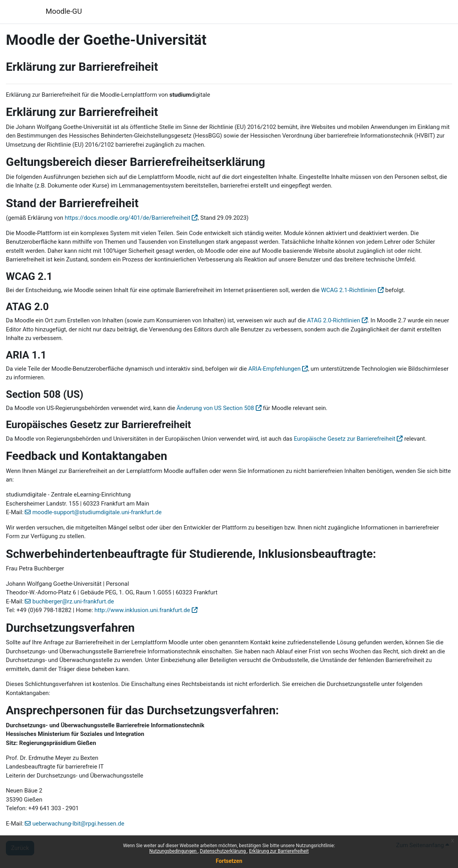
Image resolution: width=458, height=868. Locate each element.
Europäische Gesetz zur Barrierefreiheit (345, 439)
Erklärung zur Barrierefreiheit (279, 851)
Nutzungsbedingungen (173, 851)
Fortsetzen (229, 861)
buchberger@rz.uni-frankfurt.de (73, 601)
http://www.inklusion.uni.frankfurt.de (142, 610)
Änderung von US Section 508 (215, 408)
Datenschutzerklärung (224, 851)
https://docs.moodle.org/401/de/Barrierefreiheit (128, 218)
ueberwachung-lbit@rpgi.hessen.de (78, 824)
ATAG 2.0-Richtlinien (334, 320)
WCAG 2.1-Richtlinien (349, 290)
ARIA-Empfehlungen (274, 369)
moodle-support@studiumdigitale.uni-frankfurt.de (97, 512)
